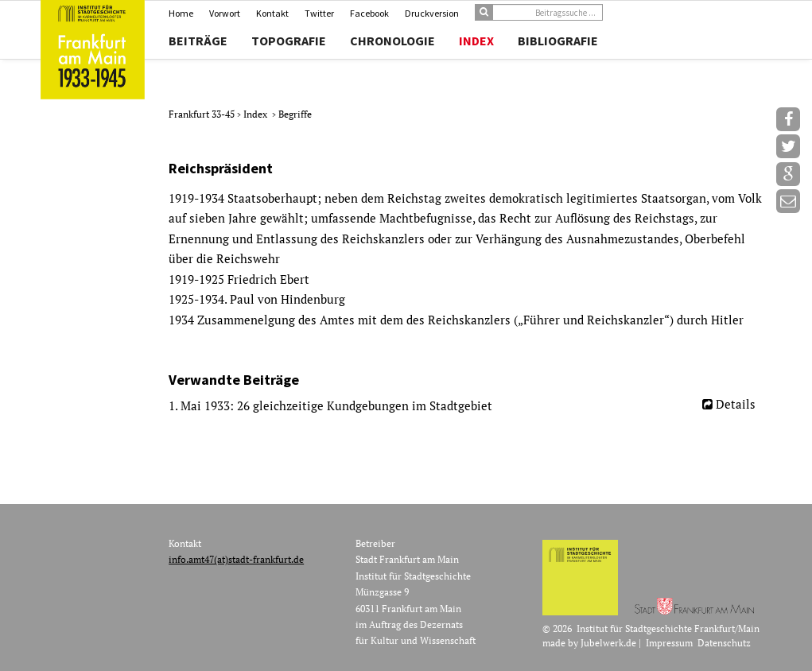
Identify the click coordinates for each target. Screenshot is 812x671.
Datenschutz (724, 643)
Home (181, 13)
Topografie (289, 41)
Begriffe (295, 114)
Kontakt (272, 13)
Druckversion (432, 13)
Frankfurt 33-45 (203, 114)
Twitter (319, 13)
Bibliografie (558, 41)
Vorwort (225, 13)
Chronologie (392, 41)
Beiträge (198, 41)
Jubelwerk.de (608, 643)
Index (476, 41)
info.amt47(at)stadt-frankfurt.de (236, 559)
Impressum (669, 643)
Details (736, 404)
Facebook (369, 13)
